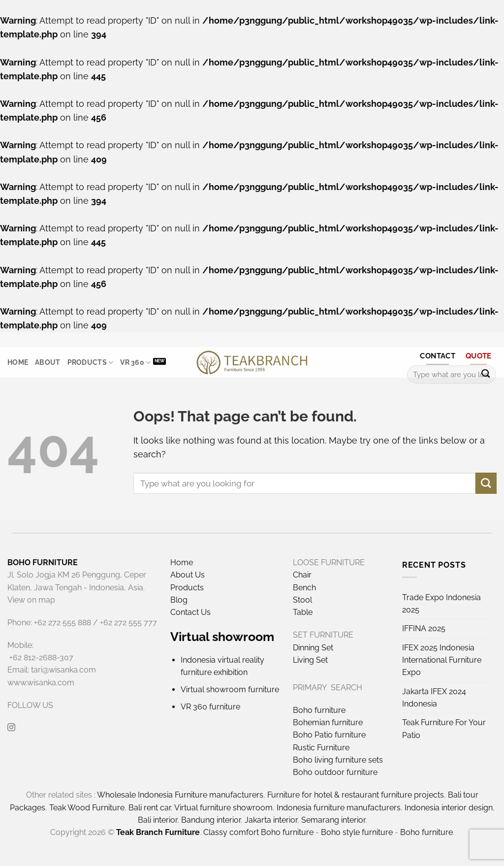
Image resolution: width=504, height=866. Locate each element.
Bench (304, 588)
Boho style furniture (357, 832)
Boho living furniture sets (338, 760)
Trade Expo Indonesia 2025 (441, 604)
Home (18, 362)
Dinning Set (313, 648)
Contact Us (190, 612)
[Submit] (486, 374)
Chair (302, 575)
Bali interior (157, 820)
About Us (188, 575)
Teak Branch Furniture (158, 832)
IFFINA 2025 (424, 628)
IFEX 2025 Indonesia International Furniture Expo (442, 660)
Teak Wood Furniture (87, 808)
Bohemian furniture (328, 722)
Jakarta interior (271, 820)
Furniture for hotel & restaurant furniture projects (356, 795)
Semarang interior (333, 820)
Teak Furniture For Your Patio (444, 729)
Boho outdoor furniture (335, 772)
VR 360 (135, 363)
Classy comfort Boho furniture (258, 832)
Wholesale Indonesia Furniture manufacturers (180, 795)
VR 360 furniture (210, 707)
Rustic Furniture (321, 748)
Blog (179, 600)
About (47, 362)
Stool (302, 600)
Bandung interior (211, 820)
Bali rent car (150, 808)
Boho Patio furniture (329, 735)
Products (91, 363)
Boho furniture (319, 710)
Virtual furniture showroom (223, 808)
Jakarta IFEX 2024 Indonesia (434, 698)
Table (303, 612)
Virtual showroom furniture (230, 690)
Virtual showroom (222, 637)
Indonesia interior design (449, 808)
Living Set (310, 660)
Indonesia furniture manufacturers (339, 808)
